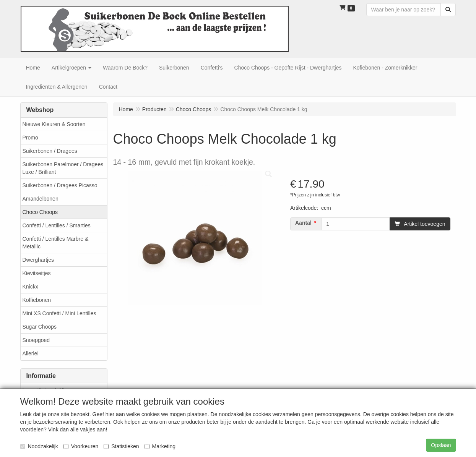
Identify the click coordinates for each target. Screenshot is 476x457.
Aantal (303, 223)
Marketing (160, 446)
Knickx (30, 287)
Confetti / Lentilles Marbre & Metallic (56, 243)
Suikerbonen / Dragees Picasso (60, 185)
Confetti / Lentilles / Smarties (57, 225)
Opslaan (441, 445)
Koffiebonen (37, 300)
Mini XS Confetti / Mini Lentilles (59, 313)
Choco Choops (40, 212)
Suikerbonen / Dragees (50, 151)
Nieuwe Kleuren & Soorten (54, 124)
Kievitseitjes (37, 273)
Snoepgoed (36, 340)
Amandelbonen (41, 199)
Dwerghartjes (38, 260)
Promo (30, 138)
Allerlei (31, 353)
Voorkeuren (81, 446)
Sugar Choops (40, 327)
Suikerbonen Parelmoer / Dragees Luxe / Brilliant (63, 168)
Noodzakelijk (39, 446)
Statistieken (121, 446)
